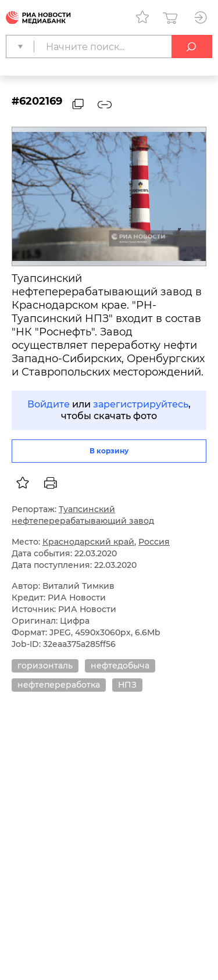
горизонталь (45, 666)
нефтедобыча (120, 666)
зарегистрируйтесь (141, 404)
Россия (154, 542)
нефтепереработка (59, 685)
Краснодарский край (88, 542)
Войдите (49, 404)
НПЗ (127, 685)
